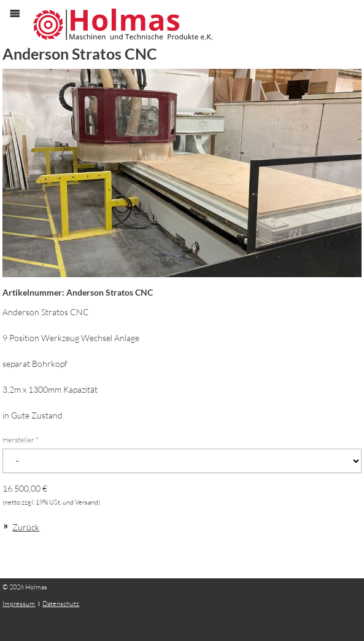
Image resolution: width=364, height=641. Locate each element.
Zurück (26, 527)
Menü (21, 24)
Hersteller (21, 440)
